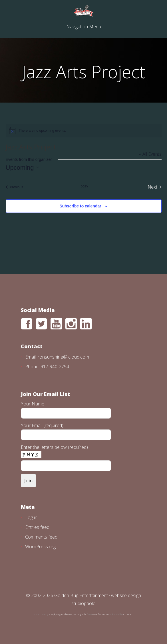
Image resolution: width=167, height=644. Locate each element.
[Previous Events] (15, 187)
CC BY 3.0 (128, 614)
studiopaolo (83, 603)
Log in (31, 517)
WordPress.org (40, 547)
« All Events (150, 154)
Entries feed (37, 527)
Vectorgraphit (80, 614)
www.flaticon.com (101, 614)
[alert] (84, 131)
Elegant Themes (64, 614)
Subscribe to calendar (80, 206)
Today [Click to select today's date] (83, 186)
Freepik (52, 614)
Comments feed (41, 537)
